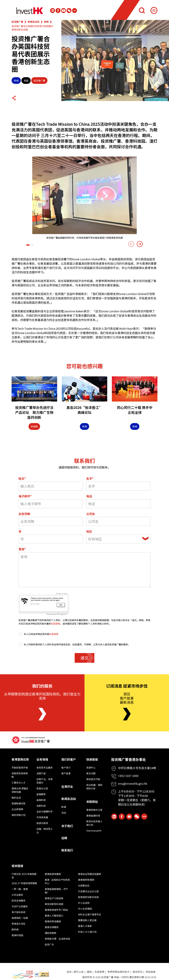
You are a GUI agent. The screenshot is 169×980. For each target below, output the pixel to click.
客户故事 (66, 773)
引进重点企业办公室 (88, 891)
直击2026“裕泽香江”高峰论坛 (84, 410)
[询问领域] (84, 570)
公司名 (91, 514)
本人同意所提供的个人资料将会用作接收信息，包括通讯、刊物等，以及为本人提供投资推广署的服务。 (74, 644)
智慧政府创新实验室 (88, 897)
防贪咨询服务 (19, 901)
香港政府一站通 (20, 918)
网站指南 (150, 972)
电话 (89, 496)
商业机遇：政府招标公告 (94, 787)
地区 (89, 531)
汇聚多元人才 (19, 783)
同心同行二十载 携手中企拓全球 (135, 410)
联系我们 (67, 850)
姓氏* (22, 479)
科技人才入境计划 (87, 932)
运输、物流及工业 (45, 831)
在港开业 (67, 787)
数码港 (15, 929)
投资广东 (49, 944)
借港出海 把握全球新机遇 (20, 790)
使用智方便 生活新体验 (57, 939)
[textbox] (114, 539)
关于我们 (67, 826)
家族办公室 (42, 788)
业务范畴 (24, 514)
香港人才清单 (85, 926)
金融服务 (41, 794)
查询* (22, 549)
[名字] (118, 486)
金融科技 (41, 800)
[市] (51, 539)
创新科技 (41, 806)
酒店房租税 (50, 933)
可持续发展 (42, 817)
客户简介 (66, 768)
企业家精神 (17, 809)
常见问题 (91, 773)
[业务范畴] (51, 521)
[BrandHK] (22, 974)
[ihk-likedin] (53, 11)
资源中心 (91, 768)
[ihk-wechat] (69, 11)
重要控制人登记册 (87, 920)
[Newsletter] (127, 714)
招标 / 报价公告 (75, 972)
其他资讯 (138, 972)
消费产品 (41, 773)
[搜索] (142, 10)
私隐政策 (56, 624)
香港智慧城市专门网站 (56, 910)
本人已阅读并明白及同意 (38, 634)
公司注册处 (17, 895)
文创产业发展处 (20, 906)
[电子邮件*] (51, 504)
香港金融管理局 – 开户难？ (56, 891)
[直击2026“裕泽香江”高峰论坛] (85, 389)
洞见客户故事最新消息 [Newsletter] (127, 698)
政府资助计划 (19, 815)
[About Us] (42, 714)
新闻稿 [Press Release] (34, 426)
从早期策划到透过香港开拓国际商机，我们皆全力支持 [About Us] (42, 696)
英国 (26, 81)
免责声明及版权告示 (119, 972)
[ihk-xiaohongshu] (75, 11)
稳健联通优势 (19, 803)
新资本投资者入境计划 (94, 823)
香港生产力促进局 (54, 898)
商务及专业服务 (45, 768)
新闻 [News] (84, 426)
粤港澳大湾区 (19, 924)
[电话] (118, 504)
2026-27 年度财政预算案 (24, 883)
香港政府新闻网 (86, 880)
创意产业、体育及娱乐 (45, 781)
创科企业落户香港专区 (90, 914)
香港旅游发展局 (53, 874)
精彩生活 (16, 798)
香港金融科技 (93, 816)
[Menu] (154, 10)
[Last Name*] (51, 486)
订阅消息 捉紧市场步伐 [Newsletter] (127, 686)
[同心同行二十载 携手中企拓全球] (135, 389)
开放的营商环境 (20, 768)
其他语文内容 (93, 779)
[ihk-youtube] (64, 11)
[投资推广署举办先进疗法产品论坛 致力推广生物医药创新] (34, 389)
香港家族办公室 (94, 810)
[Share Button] (14, 98)
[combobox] (118, 539)
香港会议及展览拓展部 (90, 874)
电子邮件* (25, 496)
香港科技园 (17, 935)
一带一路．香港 (20, 889)
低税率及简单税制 (20, 775)
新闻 (46, 22)
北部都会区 (84, 885)
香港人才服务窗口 (54, 916)
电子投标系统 (19, 912)
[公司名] (118, 521)
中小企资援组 (85, 909)
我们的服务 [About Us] (42, 686)
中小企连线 (84, 903)
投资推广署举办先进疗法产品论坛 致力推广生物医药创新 (34, 412)
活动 (64, 813)
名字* (90, 479)
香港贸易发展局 (53, 921)
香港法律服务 (52, 927)
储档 (89, 972)
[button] (28, 245)
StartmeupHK (94, 831)
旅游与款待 (42, 823)
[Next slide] (140, 244)
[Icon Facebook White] (58, 11)
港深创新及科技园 (54, 904)
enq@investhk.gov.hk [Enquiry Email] (133, 783)
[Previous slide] (131, 244)
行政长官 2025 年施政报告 (24, 876)
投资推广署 (17, 22)
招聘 (64, 838)
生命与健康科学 (45, 811)
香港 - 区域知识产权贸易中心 (57, 881)
